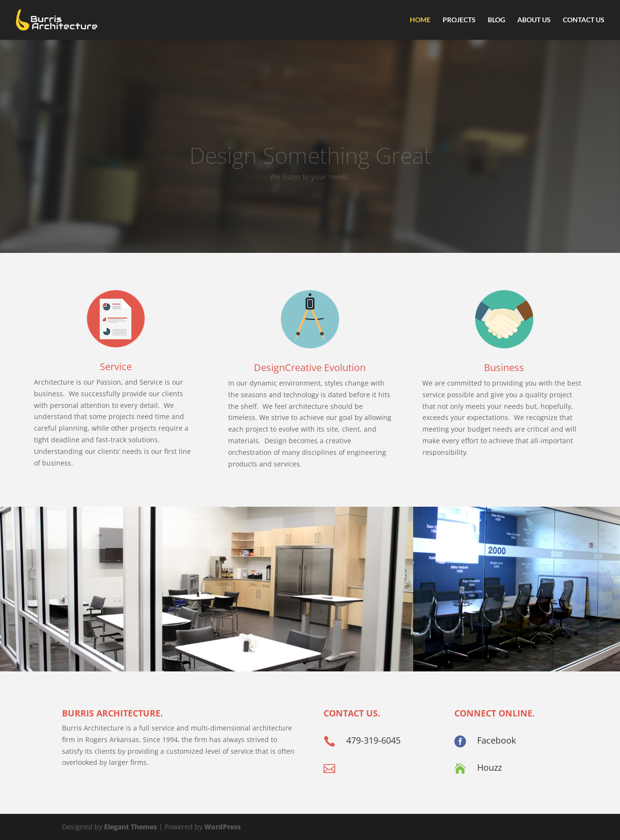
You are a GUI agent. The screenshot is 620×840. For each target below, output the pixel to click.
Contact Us (584, 20)
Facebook (496, 740)
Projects (459, 20)
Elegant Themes (131, 827)
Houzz (489, 767)
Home (420, 20)
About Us (534, 20)
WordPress (223, 827)
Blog (496, 20)
